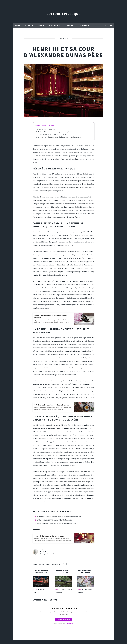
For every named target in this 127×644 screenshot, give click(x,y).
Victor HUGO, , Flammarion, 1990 (57, 523)
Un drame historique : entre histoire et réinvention (51, 135)
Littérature (29, 25)
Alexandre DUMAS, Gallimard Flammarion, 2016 (59, 517)
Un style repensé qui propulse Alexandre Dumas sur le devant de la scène (59, 137)
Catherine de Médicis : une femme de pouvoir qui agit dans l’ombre (57, 132)
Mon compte (70, 25)
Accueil (18, 25)
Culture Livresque (64, 14)
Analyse (35, 590)
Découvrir (41, 25)
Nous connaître (55, 25)
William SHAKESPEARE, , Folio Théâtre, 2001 (54, 520)
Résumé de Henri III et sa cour (46, 129)
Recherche (84, 25)
